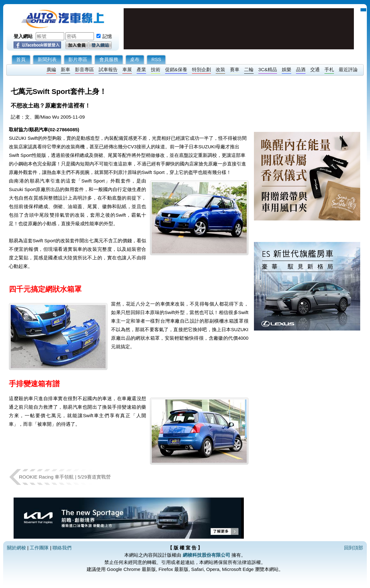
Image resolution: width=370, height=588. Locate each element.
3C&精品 (268, 69)
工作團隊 (39, 548)
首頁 (21, 59)
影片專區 (78, 59)
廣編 (51, 69)
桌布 (135, 59)
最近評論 (348, 69)
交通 (315, 69)
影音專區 (84, 69)
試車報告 (108, 69)
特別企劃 (201, 69)
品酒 (301, 69)
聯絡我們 (62, 548)
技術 (156, 69)
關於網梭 (16, 548)
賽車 (235, 69)
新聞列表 (47, 59)
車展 (127, 69)
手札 (329, 69)
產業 (141, 69)
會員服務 (109, 59)
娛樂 (287, 69)
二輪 (249, 69)
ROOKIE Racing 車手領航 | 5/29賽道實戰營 (65, 477)
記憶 (107, 36)
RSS (156, 59)
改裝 (220, 69)
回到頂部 (354, 548)
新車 (65, 69)
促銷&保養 (176, 69)
